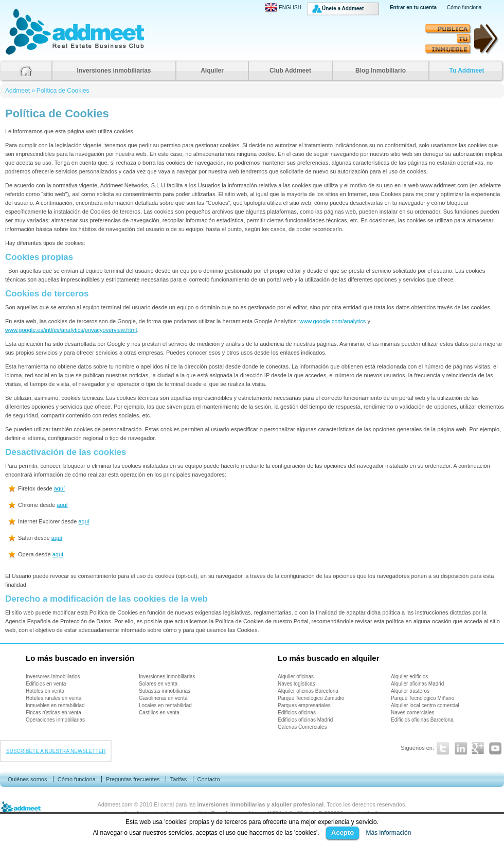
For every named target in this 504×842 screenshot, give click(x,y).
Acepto (343, 832)
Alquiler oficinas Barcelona (308, 691)
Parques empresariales (304, 705)
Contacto (208, 779)
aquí (59, 488)
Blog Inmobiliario (381, 71)
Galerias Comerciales (302, 727)
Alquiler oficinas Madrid (417, 684)
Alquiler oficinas (296, 677)
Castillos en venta (159, 713)
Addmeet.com (115, 804)
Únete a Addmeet (343, 8)
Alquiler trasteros (410, 691)
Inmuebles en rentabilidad (55, 705)
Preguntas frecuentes (133, 779)
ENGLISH (283, 7)
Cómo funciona (464, 7)
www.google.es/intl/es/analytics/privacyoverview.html (71, 330)
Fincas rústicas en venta (53, 713)
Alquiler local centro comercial (425, 705)
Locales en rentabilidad (165, 705)
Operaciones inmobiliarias (55, 720)
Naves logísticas (296, 684)
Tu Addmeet (467, 71)
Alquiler (212, 71)
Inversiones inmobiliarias (114, 71)
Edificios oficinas (297, 713)
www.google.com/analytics (332, 321)
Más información (388, 833)
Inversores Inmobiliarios (53, 677)
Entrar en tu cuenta (413, 7)
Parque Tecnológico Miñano (422, 698)
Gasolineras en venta (163, 698)
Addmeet (15, 54)
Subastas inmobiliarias (165, 691)
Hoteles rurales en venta (53, 698)
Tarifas (178, 779)
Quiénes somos (27, 779)
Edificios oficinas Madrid (305, 720)
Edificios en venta (46, 684)
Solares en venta (158, 684)
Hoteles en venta (45, 691)
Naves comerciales (412, 713)
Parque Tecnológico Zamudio (311, 698)
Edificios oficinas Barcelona (422, 720)
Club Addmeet (290, 71)
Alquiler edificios (409, 677)
